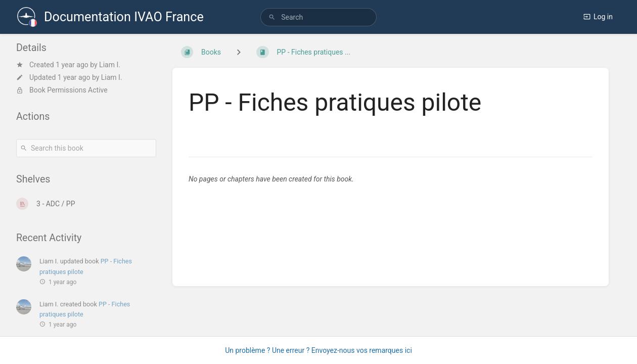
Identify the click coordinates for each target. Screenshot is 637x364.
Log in (598, 17)
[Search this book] (86, 148)
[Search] (272, 17)
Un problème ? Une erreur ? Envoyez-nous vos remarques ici (318, 350)
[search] (318, 17)
